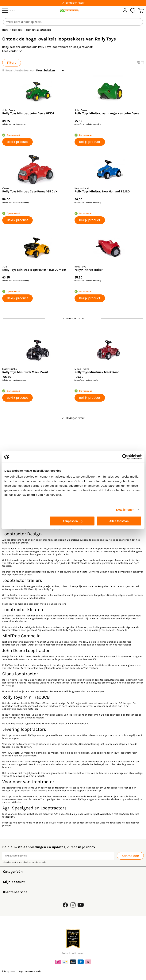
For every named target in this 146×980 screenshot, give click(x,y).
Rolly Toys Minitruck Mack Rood (97, 372)
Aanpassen (72, 521)
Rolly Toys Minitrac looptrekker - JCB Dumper (34, 270)
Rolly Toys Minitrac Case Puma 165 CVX (30, 191)
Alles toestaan (119, 521)
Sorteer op (27, 70)
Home (5, 30)
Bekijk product (17, 142)
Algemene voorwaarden (30, 971)
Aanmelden (130, 856)
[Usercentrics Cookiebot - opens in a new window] (125, 457)
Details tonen (125, 510)
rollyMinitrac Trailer (88, 270)
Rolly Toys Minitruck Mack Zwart (25, 372)
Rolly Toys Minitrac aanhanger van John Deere (107, 113)
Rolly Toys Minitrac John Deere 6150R (28, 113)
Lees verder (12, 51)
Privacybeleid (9, 971)
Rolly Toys (17, 30)
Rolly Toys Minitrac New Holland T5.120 (102, 191)
